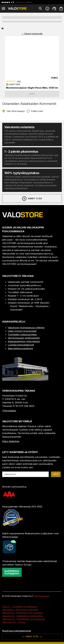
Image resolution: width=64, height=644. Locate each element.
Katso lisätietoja (11, 441)
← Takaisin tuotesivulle (32, 34)
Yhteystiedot (9, 411)
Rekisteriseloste (41, 596)
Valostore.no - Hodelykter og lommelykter (23, 616)
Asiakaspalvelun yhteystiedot (24, 341)
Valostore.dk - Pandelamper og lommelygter (24, 619)
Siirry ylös (32, 199)
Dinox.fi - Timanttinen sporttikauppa (20, 607)
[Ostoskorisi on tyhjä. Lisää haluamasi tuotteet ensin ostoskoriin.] (61, 9)
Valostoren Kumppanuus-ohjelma (26, 328)
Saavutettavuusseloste (20, 348)
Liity (56, 474)
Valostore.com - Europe (14, 622)
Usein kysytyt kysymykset (22, 331)
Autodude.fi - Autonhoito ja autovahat (20, 610)
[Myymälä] (25, 380)
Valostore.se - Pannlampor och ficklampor (23, 613)
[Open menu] (3, 9)
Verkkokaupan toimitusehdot (24, 338)
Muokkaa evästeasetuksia (17, 631)
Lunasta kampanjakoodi (21, 345)
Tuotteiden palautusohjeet (22, 334)
